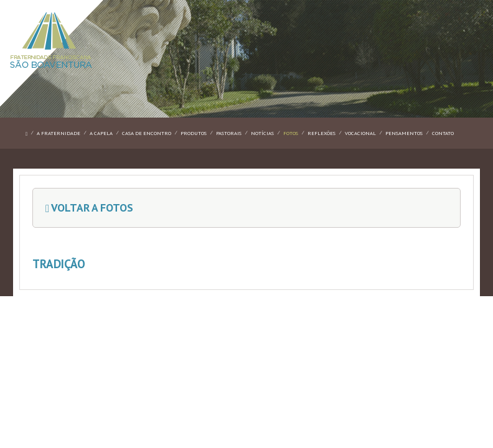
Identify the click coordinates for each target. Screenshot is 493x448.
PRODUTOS (194, 133)
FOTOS (291, 133)
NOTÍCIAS (262, 133)
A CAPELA (101, 133)
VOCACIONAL (360, 133)
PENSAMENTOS (404, 133)
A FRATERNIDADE (59, 133)
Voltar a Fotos (89, 208)
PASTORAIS (229, 133)
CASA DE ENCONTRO (147, 133)
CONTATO (443, 133)
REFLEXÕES (322, 133)
